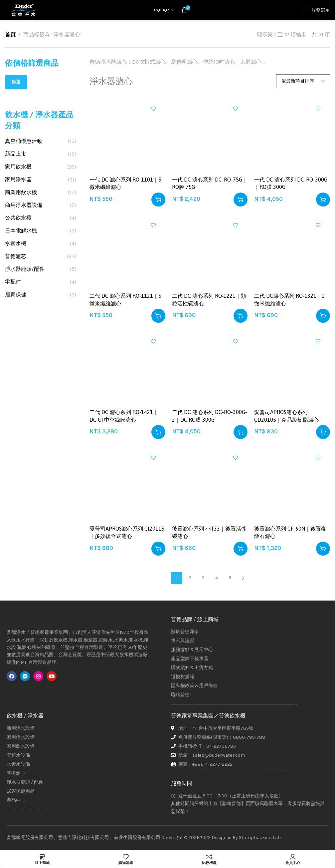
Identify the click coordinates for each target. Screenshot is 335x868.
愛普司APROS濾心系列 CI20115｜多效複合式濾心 (127, 532)
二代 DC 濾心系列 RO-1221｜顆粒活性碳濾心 (209, 299)
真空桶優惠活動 (24, 141)
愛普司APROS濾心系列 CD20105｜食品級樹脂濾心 (286, 416)
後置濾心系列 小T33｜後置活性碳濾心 (209, 532)
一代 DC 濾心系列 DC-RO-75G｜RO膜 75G (210, 183)
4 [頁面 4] (217, 578)
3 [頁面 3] (203, 578)
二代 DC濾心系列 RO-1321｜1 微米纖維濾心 (289, 299)
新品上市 (16, 154)
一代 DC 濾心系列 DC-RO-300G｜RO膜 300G (291, 183)
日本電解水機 (21, 231)
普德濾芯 (16, 256)
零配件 (13, 282)
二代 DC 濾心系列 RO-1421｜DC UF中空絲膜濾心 (124, 416)
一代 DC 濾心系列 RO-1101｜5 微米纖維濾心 (125, 183)
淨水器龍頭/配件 (25, 269)
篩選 (16, 82)
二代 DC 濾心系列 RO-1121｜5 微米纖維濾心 (125, 299)
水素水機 (16, 243)
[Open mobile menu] (316, 10)
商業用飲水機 (21, 192)
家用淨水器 (18, 179)
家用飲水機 (18, 167)
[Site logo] (23, 10)
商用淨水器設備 (24, 205)
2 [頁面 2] (190, 578)
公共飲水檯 (18, 218)
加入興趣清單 (153, 109)
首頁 (10, 34)
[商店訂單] (303, 81)
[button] (158, 200)
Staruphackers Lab (260, 838)
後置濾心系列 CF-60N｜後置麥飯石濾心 (290, 532)
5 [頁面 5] (230, 578)
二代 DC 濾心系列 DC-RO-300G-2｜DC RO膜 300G (210, 416)
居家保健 (16, 295)
